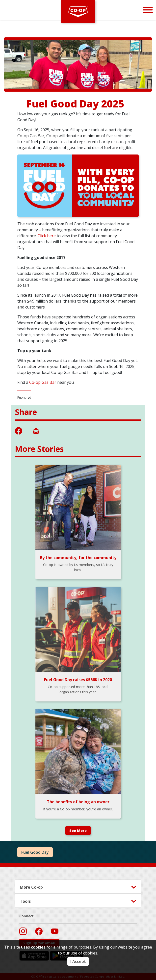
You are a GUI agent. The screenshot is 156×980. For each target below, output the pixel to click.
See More (78, 831)
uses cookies (33, 947)
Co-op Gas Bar (43, 382)
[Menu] (148, 10)
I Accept (78, 961)
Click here (47, 236)
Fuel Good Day (35, 852)
